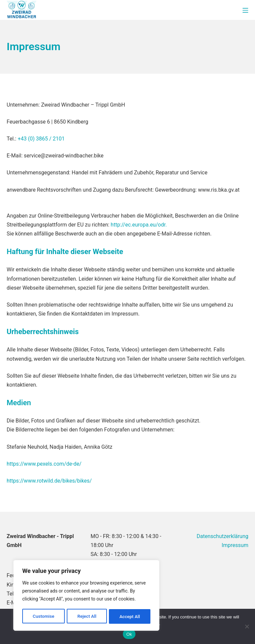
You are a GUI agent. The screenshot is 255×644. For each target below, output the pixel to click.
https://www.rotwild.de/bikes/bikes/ (49, 481)
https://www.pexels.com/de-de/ (44, 464)
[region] (86, 596)
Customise (43, 616)
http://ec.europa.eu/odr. (139, 225)
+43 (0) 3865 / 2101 (41, 139)
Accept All (130, 616)
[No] (247, 626)
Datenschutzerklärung (222, 536)
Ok (129, 634)
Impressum (235, 545)
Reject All (87, 616)
